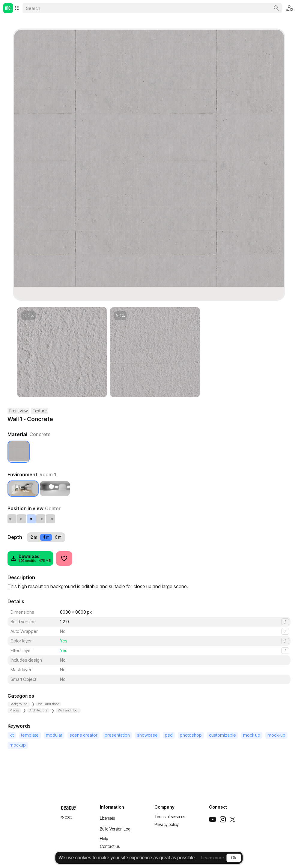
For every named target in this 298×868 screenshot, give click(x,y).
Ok (234, 858)
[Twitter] (233, 819)
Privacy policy (167, 825)
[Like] (64, 558)
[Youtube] (213, 819)
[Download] (30, 558)
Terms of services (170, 817)
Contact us (110, 846)
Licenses (107, 818)
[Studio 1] (55, 489)
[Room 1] (23, 489)
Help (104, 839)
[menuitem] (17, 8)
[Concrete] (19, 452)
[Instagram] (223, 819)
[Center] (31, 519)
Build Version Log (115, 829)
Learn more (213, 858)
